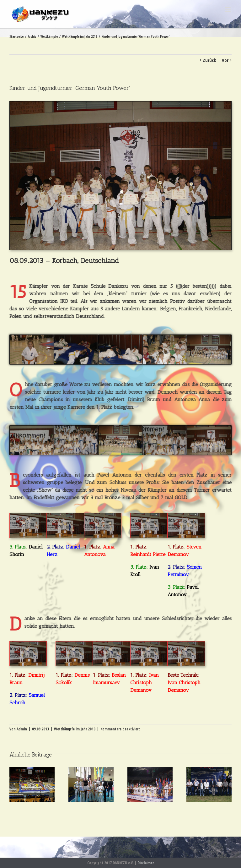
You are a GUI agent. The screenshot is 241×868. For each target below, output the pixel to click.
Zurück (209, 60)
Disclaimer (146, 863)
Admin (22, 729)
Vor (225, 60)
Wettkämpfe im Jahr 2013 (75, 729)
